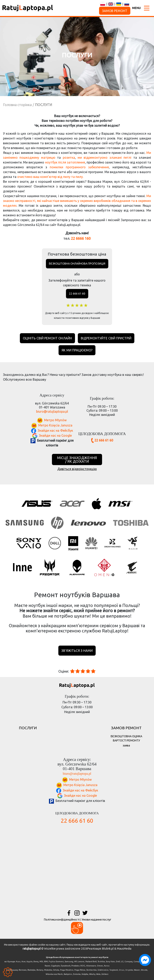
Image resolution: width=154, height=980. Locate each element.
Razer (47, 966)
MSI (41, 961)
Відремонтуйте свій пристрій (106, 338)
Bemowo (23, 970)
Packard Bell (91, 961)
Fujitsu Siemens (56, 961)
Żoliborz (105, 974)
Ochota (56, 970)
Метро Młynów (55, 420)
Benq (36, 961)
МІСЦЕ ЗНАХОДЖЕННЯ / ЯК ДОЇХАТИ (77, 459)
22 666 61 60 (77, 294)
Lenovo (81, 961)
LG (122, 961)
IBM (46, 961)
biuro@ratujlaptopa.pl (52, 411)
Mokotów (48, 970)
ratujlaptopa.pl (32, 949)
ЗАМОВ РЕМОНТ (115, 11)
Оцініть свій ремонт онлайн (47, 338)
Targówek (114, 970)
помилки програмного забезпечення (79, 167)
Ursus (122, 970)
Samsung (69, 961)
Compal (137, 961)
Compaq (129, 961)
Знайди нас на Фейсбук (55, 430)
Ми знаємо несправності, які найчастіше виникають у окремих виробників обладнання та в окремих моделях (77, 201)
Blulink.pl (108, 949)
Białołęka (31, 970)
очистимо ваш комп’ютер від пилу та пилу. (50, 177)
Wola (98, 974)
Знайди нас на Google (55, 435)
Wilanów (49, 974)
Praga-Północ (80, 970)
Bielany (40, 970)
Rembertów (92, 970)
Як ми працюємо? (77, 350)
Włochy (92, 974)
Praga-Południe (67, 970)
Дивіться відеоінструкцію (77, 469)
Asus (18, 961)
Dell (118, 961)
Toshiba (101, 961)
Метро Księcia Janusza (55, 425)
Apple (29, 961)
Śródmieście (103, 970)
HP (75, 961)
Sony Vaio (110, 961)
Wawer (137, 970)
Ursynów (129, 970)
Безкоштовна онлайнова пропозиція (77, 264)
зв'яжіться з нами (77, 651)
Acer (23, 961)
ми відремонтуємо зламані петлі (104, 157)
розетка (69, 157)
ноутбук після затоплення (65, 162)
